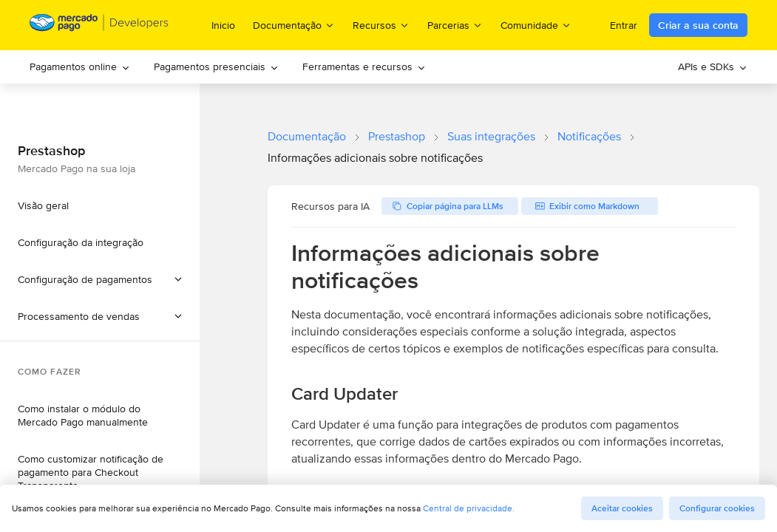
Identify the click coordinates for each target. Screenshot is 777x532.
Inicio (223, 25)
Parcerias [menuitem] (455, 25)
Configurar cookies (717, 508)
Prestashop (397, 136)
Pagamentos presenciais (216, 66)
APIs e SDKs (713, 66)
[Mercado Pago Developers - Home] (99, 25)
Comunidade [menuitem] (536, 25)
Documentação (307, 136)
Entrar (624, 25)
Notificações (589, 136)
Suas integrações (491, 136)
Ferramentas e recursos (364, 66)
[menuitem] (80, 67)
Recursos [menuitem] (381, 25)
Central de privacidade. (469, 508)
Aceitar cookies (622, 508)
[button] (100, 316)
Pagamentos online (80, 66)
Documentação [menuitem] (294, 25)
